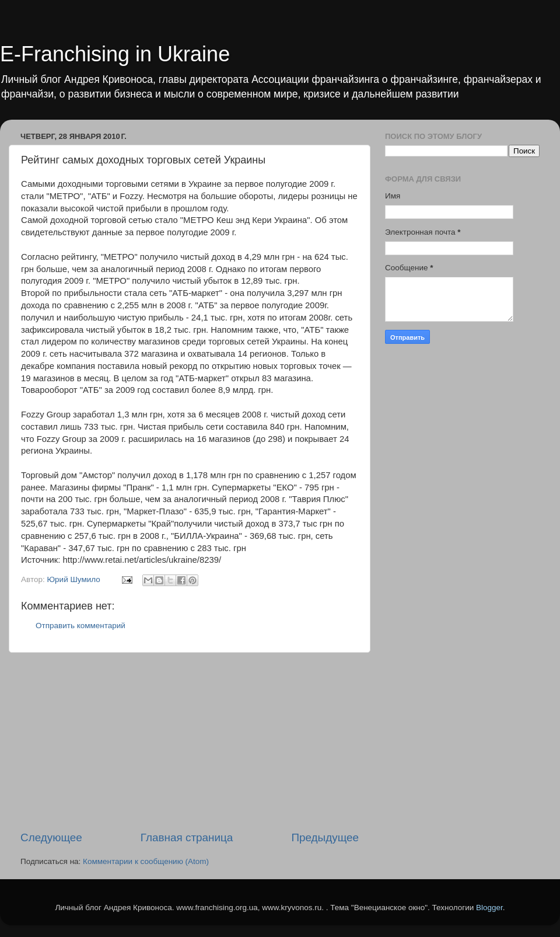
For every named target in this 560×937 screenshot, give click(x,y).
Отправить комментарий (80, 626)
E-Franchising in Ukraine (115, 54)
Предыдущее (325, 837)
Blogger (489, 908)
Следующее (51, 837)
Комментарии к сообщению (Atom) (146, 861)
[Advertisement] (190, 741)
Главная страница (187, 837)
